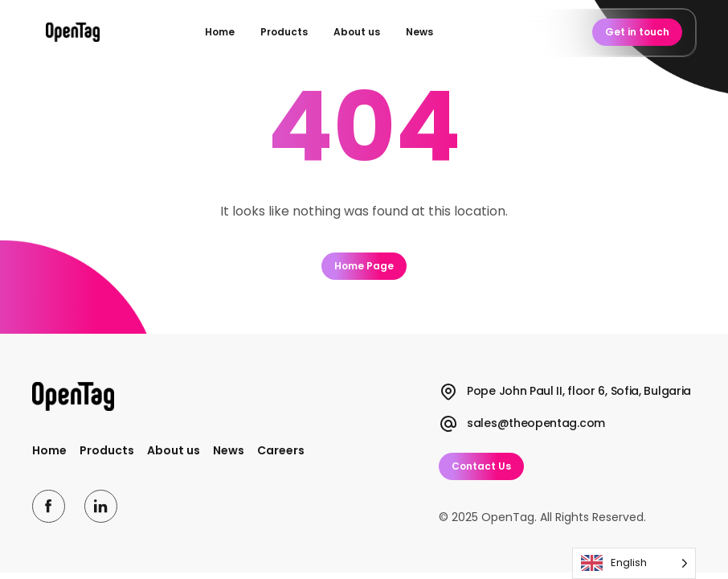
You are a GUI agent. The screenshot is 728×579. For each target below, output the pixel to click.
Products (284, 32)
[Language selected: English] (634, 563)
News (419, 32)
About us (357, 32)
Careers (281, 450)
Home (220, 32)
